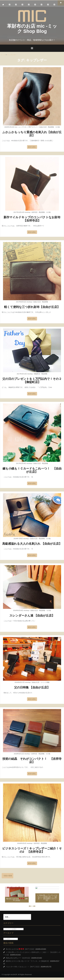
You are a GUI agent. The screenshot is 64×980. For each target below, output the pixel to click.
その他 (57, 127)
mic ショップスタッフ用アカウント (26, 127)
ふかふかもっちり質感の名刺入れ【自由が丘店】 (32, 134)
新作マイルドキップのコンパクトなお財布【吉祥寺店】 (32, 219)
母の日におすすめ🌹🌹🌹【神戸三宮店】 (17, 900)
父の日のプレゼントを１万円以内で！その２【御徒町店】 (32, 380)
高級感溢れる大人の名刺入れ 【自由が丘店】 (32, 544)
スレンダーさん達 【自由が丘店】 (32, 616)
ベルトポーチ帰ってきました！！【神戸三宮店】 (23, 967)
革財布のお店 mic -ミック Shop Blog (32, 29)
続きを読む (32, 147)
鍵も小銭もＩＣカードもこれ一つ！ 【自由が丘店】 (32, 470)
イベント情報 (45, 682)
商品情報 (51, 127)
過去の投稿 (8, 876)
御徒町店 (37, 374)
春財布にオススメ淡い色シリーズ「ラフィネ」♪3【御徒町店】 (28, 961)
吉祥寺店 (35, 212)
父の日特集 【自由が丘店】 (32, 687)
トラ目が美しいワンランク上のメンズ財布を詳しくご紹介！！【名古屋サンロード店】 (47, 898)
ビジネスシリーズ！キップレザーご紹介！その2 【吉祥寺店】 (32, 850)
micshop (27, 212)
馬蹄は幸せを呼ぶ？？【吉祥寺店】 (18, 958)
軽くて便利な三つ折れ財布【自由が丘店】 (32, 307)
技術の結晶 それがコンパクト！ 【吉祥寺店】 (32, 760)
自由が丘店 (43, 127)
